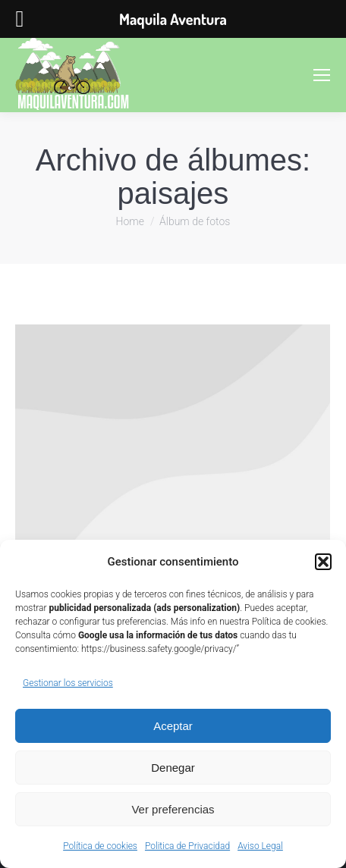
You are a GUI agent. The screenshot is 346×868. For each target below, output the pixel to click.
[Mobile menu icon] (322, 75)
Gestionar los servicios (68, 683)
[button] (323, 562)
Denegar (173, 768)
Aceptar (173, 726)
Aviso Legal (260, 846)
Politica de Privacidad (187, 846)
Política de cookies (100, 846)
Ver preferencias (173, 809)
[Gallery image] (173, 435)
